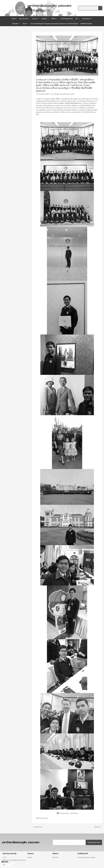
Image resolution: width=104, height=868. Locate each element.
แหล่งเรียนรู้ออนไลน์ (67, 19)
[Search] (100, 8)
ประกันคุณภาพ (87, 19)
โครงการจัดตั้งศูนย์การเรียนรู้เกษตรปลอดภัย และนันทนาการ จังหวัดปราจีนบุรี (54, 24)
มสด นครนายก (24, 19)
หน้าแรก (14, 19)
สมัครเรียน (16, 24)
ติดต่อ (25, 24)
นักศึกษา (55, 19)
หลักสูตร (45, 19)
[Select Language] (8, 865)
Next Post (98, 827)
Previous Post (37, 827)
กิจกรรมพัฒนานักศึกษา (44, 94)
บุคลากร (36, 19)
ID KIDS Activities (86, 24)
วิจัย (77, 19)
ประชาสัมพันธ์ (55, 94)
